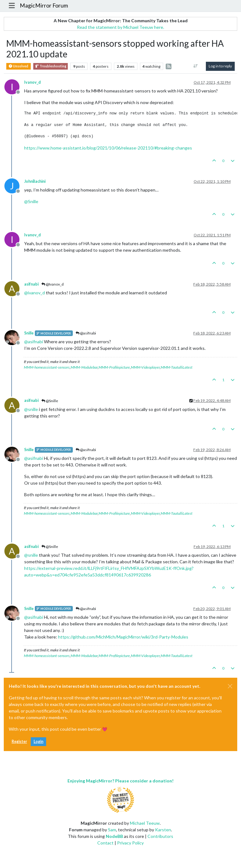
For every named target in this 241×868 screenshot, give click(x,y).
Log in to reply (220, 66)
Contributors (160, 836)
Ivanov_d (32, 82)
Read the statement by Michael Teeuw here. (120, 27)
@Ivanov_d (53, 284)
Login (38, 742)
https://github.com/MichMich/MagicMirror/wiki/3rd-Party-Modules (123, 637)
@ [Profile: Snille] (31, 201)
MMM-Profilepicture (114, 367)
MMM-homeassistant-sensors (47, 367)
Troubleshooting (51, 66)
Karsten (163, 830)
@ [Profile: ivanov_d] (35, 293)
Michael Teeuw (145, 823)
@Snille (50, 401)
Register (19, 742)
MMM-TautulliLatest (177, 367)
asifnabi (31, 284)
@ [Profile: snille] (31, 409)
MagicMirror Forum (44, 5)
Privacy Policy (130, 843)
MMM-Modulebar (84, 367)
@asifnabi (86, 333)
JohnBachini (35, 181)
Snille (29, 333)
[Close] (230, 686)
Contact (105, 843)
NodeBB (114, 836)
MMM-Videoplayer (145, 367)
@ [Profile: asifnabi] (34, 342)
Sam (112, 830)
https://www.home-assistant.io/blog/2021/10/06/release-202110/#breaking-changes (108, 148)
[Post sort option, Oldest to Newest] (196, 66)
